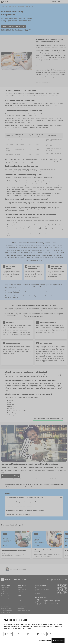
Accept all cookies (58, 640)
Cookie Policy (29, 629)
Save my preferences (45, 640)
